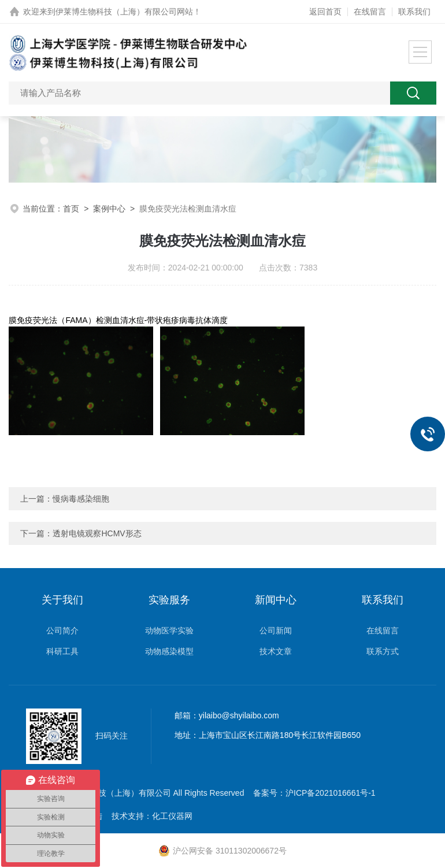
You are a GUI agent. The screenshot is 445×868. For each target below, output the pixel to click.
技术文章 (276, 651)
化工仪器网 (172, 816)
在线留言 (370, 12)
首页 (71, 209)
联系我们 (414, 12)
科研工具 (62, 651)
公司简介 (62, 630)
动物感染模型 (169, 651)
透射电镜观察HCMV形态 (97, 533)
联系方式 (383, 651)
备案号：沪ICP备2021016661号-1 (314, 793)
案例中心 (109, 209)
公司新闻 (276, 630)
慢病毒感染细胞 (81, 499)
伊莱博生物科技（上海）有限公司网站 (124, 12)
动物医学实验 (169, 630)
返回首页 (325, 12)
